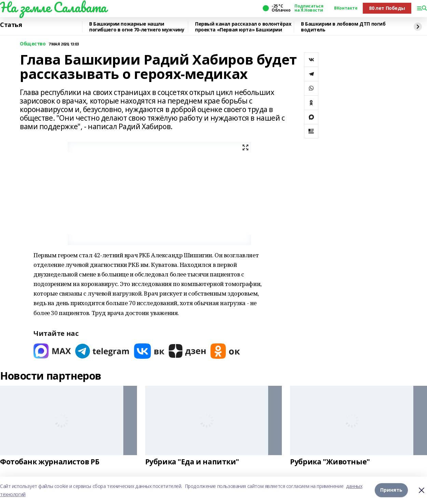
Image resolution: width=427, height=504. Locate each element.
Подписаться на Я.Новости (309, 8)
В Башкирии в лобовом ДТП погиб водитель (343, 27)
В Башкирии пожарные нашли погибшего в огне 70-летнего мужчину (137, 27)
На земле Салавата (53, 7)
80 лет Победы (387, 8)
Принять (391, 490)
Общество (33, 44)
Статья (11, 25)
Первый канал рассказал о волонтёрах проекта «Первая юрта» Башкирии (243, 27)
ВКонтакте (346, 8)
